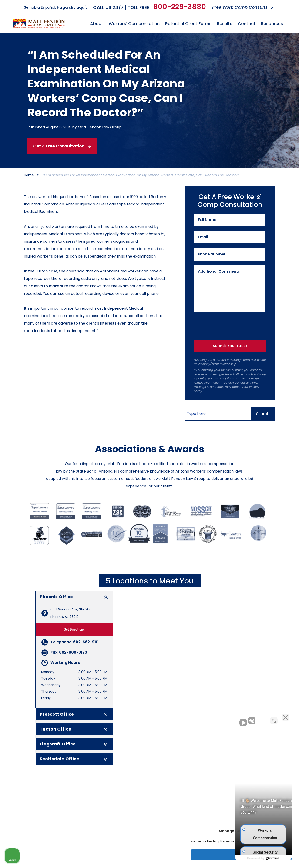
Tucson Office (74, 729)
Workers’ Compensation (134, 24)
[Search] (263, 414)
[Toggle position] (274, 719)
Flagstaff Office (74, 744)
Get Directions (74, 629)
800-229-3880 (180, 7)
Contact (247, 24)
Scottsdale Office (74, 759)
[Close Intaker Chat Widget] (284, 719)
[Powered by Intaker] (259, 858)
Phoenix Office (74, 597)
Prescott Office (74, 714)
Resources (272, 24)
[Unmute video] (217, 719)
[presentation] (227, 325)
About (97, 24)
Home (29, 175)
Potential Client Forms (188, 24)
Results (225, 24)
